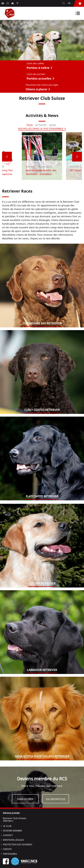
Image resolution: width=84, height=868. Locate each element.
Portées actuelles (39, 78)
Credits (7, 849)
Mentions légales (13, 840)
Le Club (7, 826)
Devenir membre (12, 831)
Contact (8, 835)
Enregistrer (25, 799)
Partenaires (10, 854)
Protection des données (18, 844)
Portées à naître (38, 68)
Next (77, 157)
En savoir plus (56, 799)
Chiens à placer (36, 89)
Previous (7, 157)
